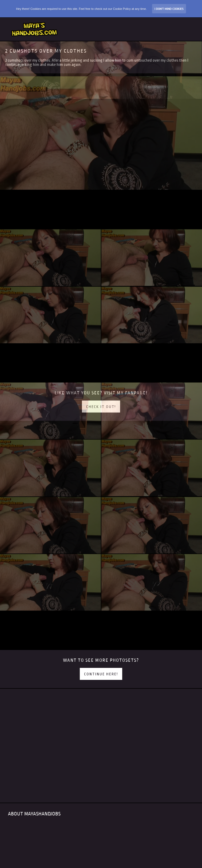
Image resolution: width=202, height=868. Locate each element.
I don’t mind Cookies (169, 9)
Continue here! (101, 674)
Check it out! (101, 407)
